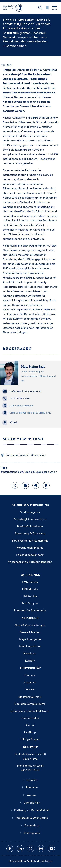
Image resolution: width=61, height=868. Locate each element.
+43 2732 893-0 (30, 770)
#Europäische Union (45, 472)
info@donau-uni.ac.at (30, 765)
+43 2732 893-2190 (16, 398)
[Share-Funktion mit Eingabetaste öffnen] (15, 485)
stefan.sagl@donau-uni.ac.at (22, 391)
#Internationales (11, 472)
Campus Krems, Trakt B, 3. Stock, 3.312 (27, 413)
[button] (30, 423)
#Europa (27, 472)
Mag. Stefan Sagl (33, 367)
